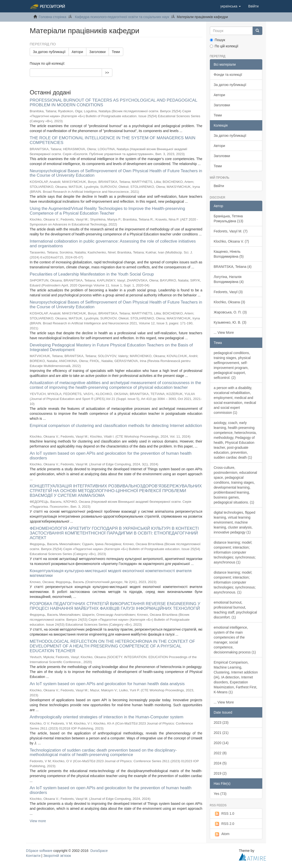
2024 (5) (220, 763)
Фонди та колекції (228, 75)
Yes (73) (220, 794)
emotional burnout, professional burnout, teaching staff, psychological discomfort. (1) (235, 610)
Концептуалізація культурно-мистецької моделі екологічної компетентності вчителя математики (111, 573)
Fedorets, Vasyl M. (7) (231, 231)
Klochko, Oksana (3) (230, 302)
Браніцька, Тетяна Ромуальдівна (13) (229, 219)
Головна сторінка (53, 17)
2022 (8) (220, 753)
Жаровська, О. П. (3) (230, 312)
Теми (116, 52)
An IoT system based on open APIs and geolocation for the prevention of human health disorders (111, 456)
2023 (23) (221, 723)
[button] (231, 6)
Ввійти (219, 186)
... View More (224, 333)
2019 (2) (220, 773)
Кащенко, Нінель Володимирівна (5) (229, 254)
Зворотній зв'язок (57, 856)
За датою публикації (49, 52)
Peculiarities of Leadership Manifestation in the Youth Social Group (92, 274)
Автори (77, 52)
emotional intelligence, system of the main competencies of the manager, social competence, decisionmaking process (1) (235, 640)
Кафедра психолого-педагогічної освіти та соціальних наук (122, 17)
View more (38, 821)
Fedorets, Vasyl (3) (228, 292)
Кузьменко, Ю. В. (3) (230, 322)
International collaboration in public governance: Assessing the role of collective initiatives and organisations (113, 244)
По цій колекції (224, 46)
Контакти (33, 856)
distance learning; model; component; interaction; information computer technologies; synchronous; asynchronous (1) (235, 552)
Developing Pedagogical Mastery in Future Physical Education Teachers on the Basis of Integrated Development (111, 347)
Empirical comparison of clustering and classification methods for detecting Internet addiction (116, 426)
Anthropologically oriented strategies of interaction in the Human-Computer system (107, 717)
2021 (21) (221, 733)
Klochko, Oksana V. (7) (231, 241)
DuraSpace (99, 851)
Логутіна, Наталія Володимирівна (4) (229, 279)
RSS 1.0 (224, 814)
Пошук (218, 40)
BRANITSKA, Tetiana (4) (233, 267)
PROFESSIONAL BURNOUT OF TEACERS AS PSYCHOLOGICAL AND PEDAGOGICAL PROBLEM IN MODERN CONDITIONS (113, 103)
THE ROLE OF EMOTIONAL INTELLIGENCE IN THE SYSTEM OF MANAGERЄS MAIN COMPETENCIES (113, 140)
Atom (222, 834)
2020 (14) (221, 743)
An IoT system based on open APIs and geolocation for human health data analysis (107, 684)
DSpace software (39, 851)
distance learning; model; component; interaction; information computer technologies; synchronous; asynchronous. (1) (235, 582)
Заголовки (97, 52)
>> (107, 73)
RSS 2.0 (224, 824)
